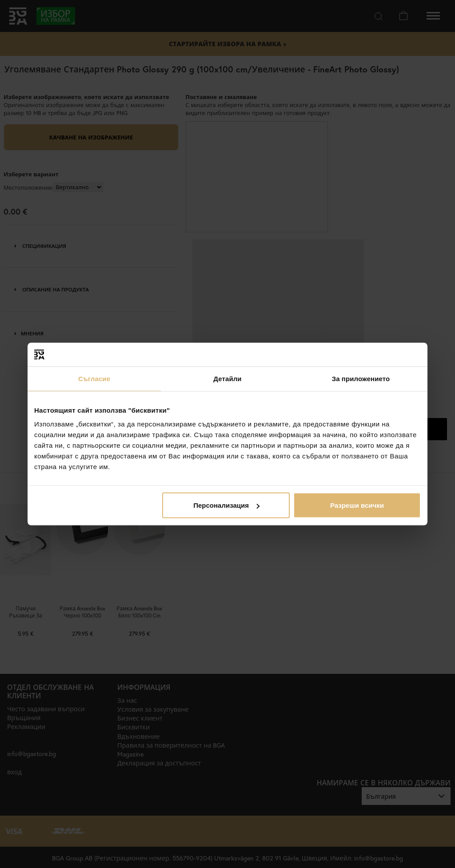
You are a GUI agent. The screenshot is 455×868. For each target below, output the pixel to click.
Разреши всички (357, 505)
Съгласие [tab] (94, 378)
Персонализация (226, 505)
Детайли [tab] (227, 378)
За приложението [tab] (361, 378)
